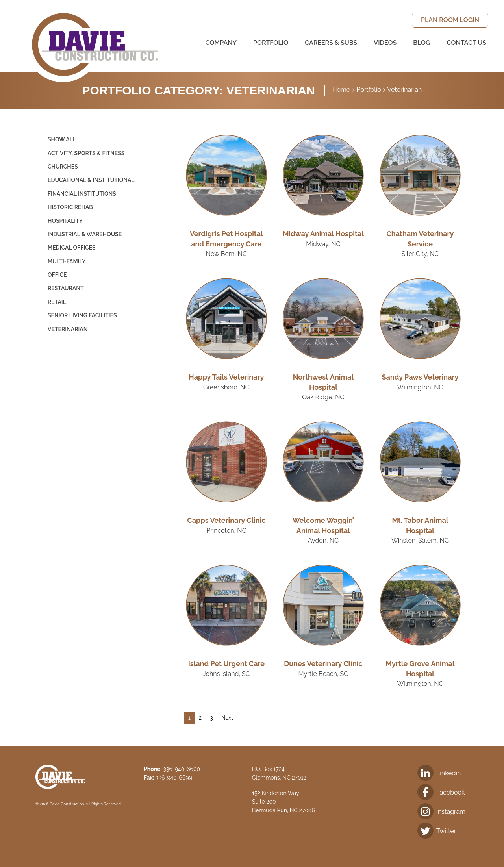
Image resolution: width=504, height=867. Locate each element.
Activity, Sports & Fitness (86, 153)
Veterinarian (68, 329)
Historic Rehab (70, 207)
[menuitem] (450, 20)
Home (341, 90)
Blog (422, 43)
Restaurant (66, 288)
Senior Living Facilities (82, 315)
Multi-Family (67, 261)
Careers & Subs (331, 43)
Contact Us (467, 43)
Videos (385, 43)
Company (221, 43)
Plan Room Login (450, 20)
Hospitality (65, 221)
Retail (57, 302)
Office (57, 275)
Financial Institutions (82, 194)
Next (227, 718)
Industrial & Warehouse (85, 234)
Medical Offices (72, 248)
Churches (63, 167)
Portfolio (271, 43)
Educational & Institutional (91, 180)
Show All (62, 139)
